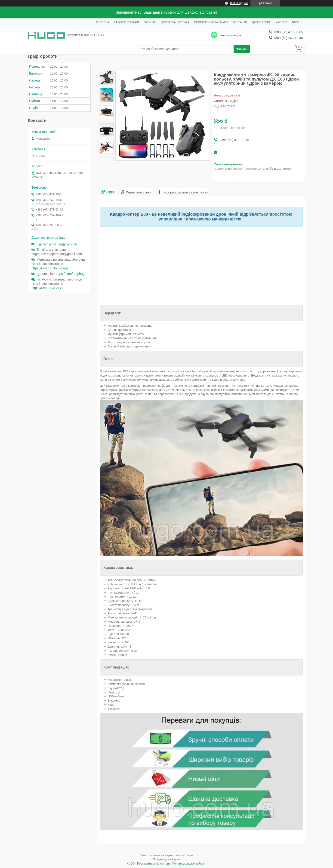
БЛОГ (296, 22)
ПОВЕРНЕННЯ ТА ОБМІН (211, 22)
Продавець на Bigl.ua (166, 859)
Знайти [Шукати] (242, 49)
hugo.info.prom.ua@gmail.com (56, 244)
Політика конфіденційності (189, 864)
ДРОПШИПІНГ (261, 22)
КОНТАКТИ (240, 22)
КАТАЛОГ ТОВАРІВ (126, 22)
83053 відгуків (239, 3)
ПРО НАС (150, 22)
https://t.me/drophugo (71, 274)
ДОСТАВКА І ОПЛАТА (175, 22)
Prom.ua (188, 855)
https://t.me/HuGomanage (50, 268)
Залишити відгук (230, 35)
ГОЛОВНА (103, 22)
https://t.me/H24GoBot (48, 288)
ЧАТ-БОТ (281, 22)
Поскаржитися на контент (154, 864)
